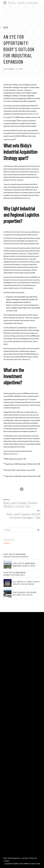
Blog (6, 28)
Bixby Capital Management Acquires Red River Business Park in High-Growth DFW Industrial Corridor (16, 556)
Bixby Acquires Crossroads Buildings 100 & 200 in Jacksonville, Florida (25, 594)
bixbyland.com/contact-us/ (11, 454)
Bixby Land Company (23, 3)
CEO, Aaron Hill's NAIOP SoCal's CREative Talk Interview (26, 583)
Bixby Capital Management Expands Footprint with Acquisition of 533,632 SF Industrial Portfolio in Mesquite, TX (15, 574)
